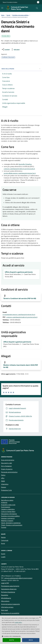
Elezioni (4, 487)
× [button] (40, 618)
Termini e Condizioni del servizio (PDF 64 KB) (20, 298)
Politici (3, 475)
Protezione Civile (6, 490)
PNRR (3, 481)
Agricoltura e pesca (7, 500)
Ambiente (4, 502)
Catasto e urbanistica (8, 509)
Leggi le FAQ (5, 583)
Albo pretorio (5, 601)
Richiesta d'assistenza (8, 592)
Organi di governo (7, 469)
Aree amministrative (8, 460)
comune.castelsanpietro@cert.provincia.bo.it (19, 169)
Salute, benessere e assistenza (11, 523)
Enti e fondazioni (6, 466)
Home (3, 15)
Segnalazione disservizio (9, 589)
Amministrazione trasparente (10, 604)
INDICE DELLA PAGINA (21, 69)
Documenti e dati (7, 463)
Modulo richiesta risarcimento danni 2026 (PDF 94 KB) (21, 366)
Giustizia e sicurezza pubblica (20, 15)
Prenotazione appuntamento (10, 586)
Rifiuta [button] (31, 640)
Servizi (8, 15)
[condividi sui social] (6, 49)
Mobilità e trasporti (7, 521)
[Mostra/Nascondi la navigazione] (2, 8)
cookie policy (18, 622)
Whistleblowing (6, 598)
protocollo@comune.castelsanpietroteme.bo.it (20, 173)
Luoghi (3, 557)
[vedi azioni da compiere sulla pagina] (15, 49)
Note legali (5, 610)
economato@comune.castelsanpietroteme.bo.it (19, 315)
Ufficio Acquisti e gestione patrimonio (19, 272)
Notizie (3, 537)
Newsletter (5, 595)
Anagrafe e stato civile (8, 505)
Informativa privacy (7, 607)
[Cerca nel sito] (37, 8)
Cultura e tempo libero (8, 512)
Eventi (3, 554)
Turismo (4, 527)
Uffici (3, 478)
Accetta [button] (12, 640)
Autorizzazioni (6, 507)
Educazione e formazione (9, 514)
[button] (21, 636)
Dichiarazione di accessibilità (10, 613)
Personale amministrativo (9, 472)
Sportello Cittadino (25, 164)
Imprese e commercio (8, 518)
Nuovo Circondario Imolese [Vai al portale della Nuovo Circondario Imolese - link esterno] (10, 2)
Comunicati (5, 540)
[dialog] (21, 630)
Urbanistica (5, 484)
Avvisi (3, 543)
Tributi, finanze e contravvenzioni (12, 525)
